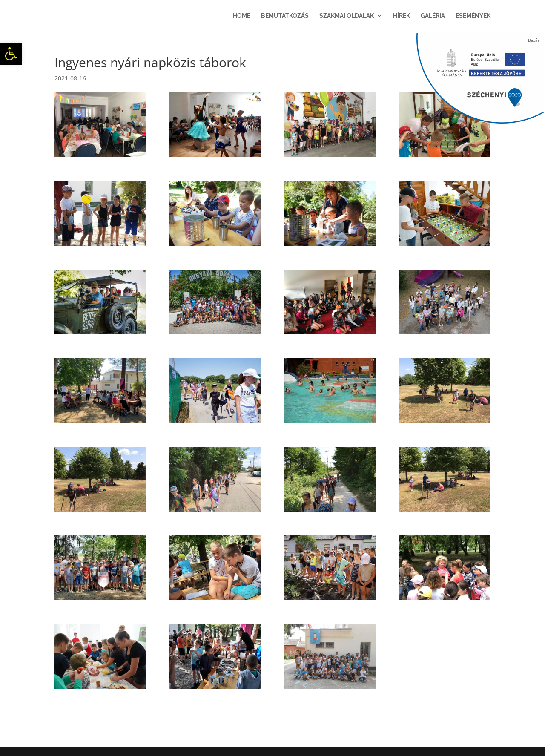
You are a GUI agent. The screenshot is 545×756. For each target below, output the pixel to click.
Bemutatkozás (285, 16)
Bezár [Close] (534, 40)
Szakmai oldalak (347, 16)
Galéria (433, 16)
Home (242, 16)
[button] (11, 54)
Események (473, 16)
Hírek (402, 16)
